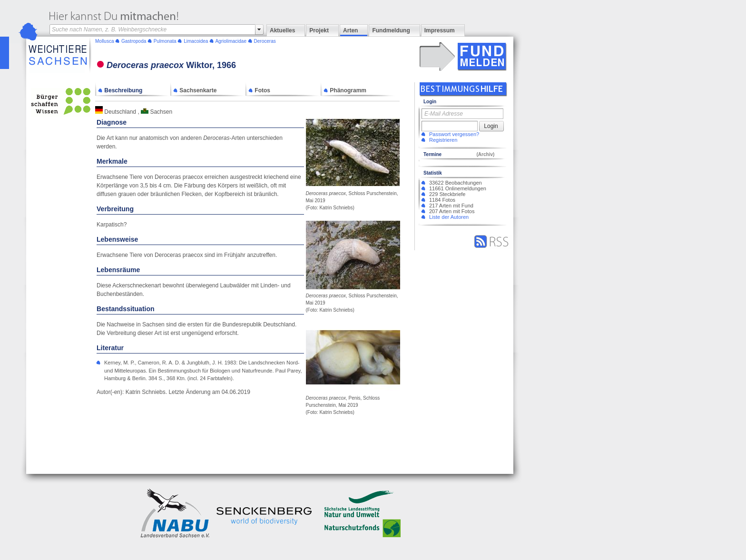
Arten (350, 30)
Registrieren (443, 140)
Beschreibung (120, 90)
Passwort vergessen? (454, 134)
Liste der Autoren (449, 217)
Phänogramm (345, 90)
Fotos (259, 90)
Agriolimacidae (231, 41)
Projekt (319, 30)
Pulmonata (165, 41)
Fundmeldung (391, 30)
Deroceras (265, 41)
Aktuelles (282, 30)
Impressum (440, 30)
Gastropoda (134, 41)
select (259, 29)
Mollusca (104, 41)
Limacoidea (196, 41)
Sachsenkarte (195, 90)
